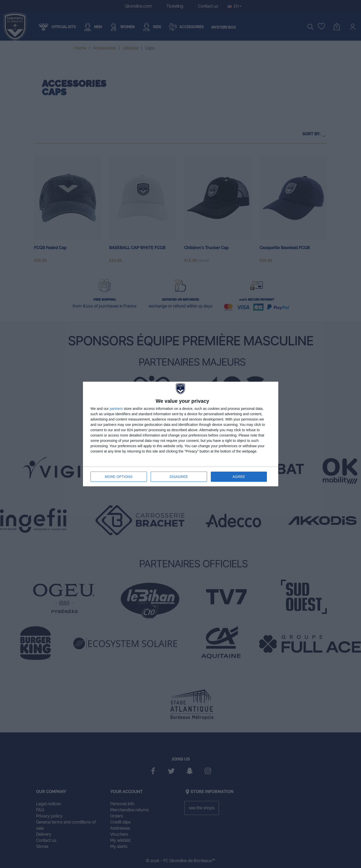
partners (116, 409)
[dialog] (181, 434)
